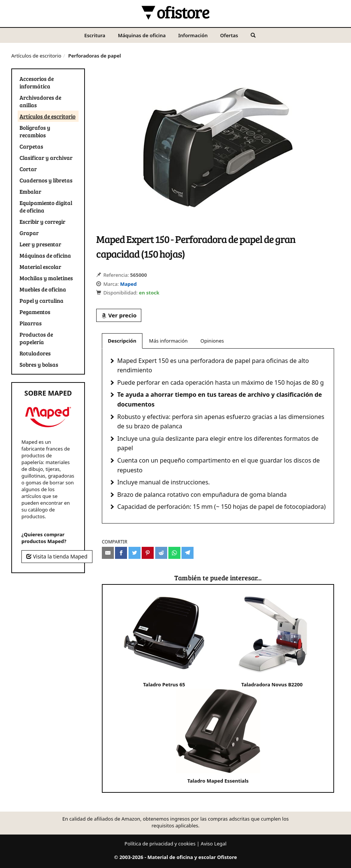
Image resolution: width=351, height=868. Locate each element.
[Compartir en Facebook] (121, 553)
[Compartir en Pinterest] (148, 553)
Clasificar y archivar (46, 158)
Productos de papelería (36, 338)
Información (193, 35)
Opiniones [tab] (212, 341)
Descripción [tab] (122, 341)
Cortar (28, 169)
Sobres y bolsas (39, 364)
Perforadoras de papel (94, 56)
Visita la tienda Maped (57, 556)
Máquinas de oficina (142, 35)
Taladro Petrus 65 (164, 640)
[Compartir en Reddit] (161, 553)
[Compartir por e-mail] (108, 553)
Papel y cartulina (42, 300)
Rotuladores (35, 353)
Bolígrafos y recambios (35, 131)
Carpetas (31, 146)
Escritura (95, 35)
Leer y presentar (40, 244)
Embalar (30, 191)
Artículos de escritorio (36, 56)
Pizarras (31, 323)
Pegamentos (35, 312)
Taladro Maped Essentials (218, 736)
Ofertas (229, 35)
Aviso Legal (214, 844)
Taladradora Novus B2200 (272, 640)
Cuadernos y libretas (46, 180)
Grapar (29, 233)
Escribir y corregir (42, 222)
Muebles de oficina (43, 289)
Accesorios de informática (37, 82)
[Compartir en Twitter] (135, 553)
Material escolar (40, 267)
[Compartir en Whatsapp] (174, 553)
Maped (128, 284)
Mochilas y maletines (46, 278)
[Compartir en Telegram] (188, 553)
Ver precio (119, 315)
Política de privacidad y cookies (160, 844)
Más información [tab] (169, 341)
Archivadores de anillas (40, 101)
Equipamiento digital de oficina (46, 206)
